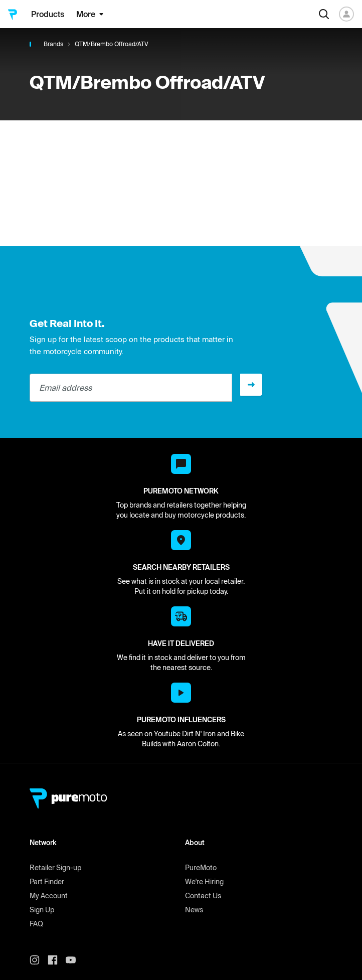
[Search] (324, 14)
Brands (53, 44)
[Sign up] (251, 385)
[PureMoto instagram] (39, 960)
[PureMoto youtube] (75, 960)
